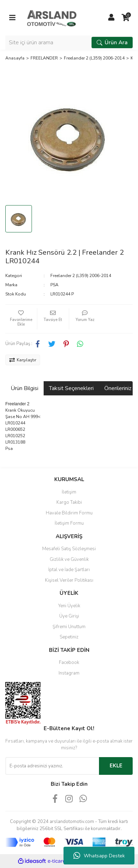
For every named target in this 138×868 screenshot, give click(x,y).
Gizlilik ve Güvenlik (69, 559)
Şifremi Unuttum (69, 627)
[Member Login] (111, 18)
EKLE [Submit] (116, 766)
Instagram (69, 673)
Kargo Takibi (69, 502)
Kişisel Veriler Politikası (69, 580)
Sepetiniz (69, 637)
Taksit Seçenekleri (71, 388)
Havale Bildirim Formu (69, 513)
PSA (54, 285)
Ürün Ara (112, 43)
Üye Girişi (69, 616)
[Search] (69, 43)
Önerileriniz (118, 388)
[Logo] (52, 17)
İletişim (69, 492)
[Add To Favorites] (21, 319)
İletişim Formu (69, 523)
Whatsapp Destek (99, 856)
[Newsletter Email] (52, 766)
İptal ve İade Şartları (69, 570)
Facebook (69, 663)
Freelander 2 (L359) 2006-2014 (81, 276)
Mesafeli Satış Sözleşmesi (69, 549)
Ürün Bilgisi (24, 388)
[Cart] (126, 18)
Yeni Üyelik (69, 606)
